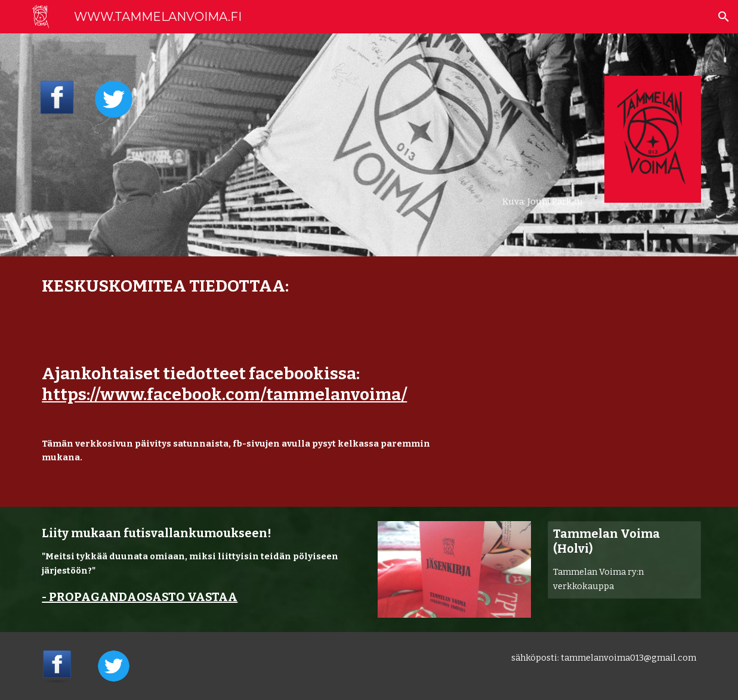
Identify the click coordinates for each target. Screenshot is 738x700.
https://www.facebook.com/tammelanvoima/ (224, 394)
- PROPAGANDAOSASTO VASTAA (140, 597)
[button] (724, 17)
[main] (511, 145)
